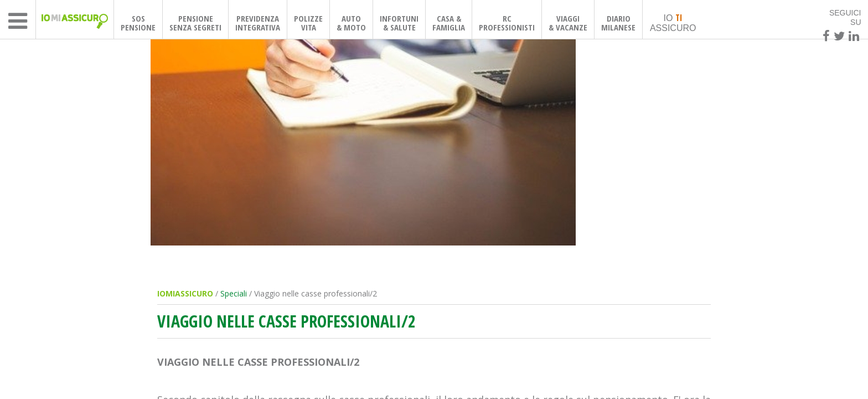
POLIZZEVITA (308, 23)
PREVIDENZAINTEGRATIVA (258, 23)
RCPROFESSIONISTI (507, 23)
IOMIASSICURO (185, 293)
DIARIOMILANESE (618, 23)
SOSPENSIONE (138, 23)
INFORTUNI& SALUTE (399, 23)
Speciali (234, 293)
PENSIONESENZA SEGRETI (195, 23)
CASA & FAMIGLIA (449, 23)
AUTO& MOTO (351, 23)
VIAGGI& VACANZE (568, 23)
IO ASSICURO (673, 22)
